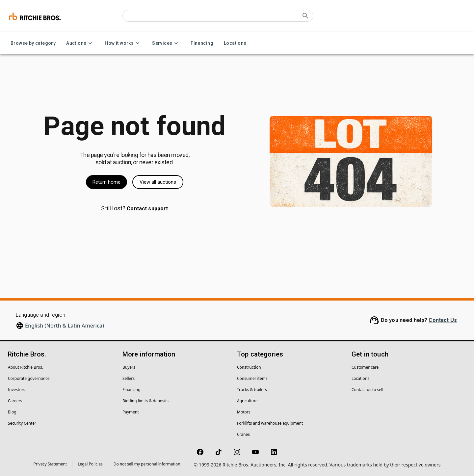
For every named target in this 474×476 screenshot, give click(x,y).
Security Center (22, 423)
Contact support (147, 209)
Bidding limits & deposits (145, 401)
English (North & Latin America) (65, 326)
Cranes (243, 434)
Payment (131, 412)
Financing (202, 43)
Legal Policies (90, 464)
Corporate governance (29, 378)
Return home (106, 182)
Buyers (129, 367)
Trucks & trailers (252, 390)
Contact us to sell (367, 390)
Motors (244, 412)
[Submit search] (305, 16)
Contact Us (443, 320)
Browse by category (33, 43)
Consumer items (252, 378)
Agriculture (247, 401)
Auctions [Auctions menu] (80, 43)
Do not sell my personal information (147, 464)
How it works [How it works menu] (123, 43)
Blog (12, 412)
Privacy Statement (50, 464)
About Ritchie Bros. (26, 367)
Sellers (129, 378)
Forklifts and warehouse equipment (270, 423)
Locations (235, 43)
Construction (249, 367)
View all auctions (158, 182)
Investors (16, 390)
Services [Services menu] (166, 43)
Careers (15, 401)
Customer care (365, 367)
